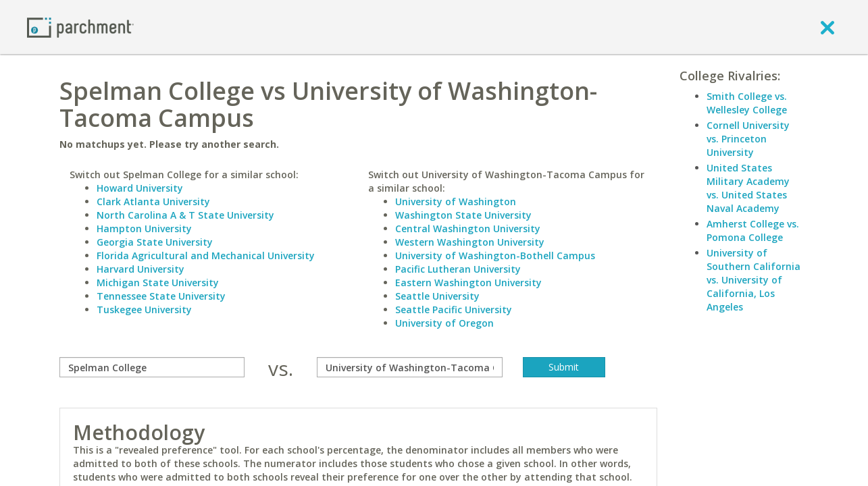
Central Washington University (468, 228)
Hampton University (144, 228)
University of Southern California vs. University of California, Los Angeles (754, 280)
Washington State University (463, 215)
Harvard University (141, 269)
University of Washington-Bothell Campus (495, 255)
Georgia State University (155, 242)
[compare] (152, 367)
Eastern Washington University (468, 282)
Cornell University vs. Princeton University (748, 139)
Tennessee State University (161, 296)
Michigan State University (158, 282)
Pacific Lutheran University (458, 269)
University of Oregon (444, 323)
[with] (410, 367)
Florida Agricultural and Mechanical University (206, 255)
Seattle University (437, 296)
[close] (827, 27)
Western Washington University (470, 242)
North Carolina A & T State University (185, 215)
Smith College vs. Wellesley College (747, 103)
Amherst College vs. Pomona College (753, 231)
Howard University (140, 188)
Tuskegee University (144, 309)
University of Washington (456, 201)
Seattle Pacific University (454, 309)
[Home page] (80, 27)
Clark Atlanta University (153, 201)
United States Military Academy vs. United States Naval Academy (748, 188)
